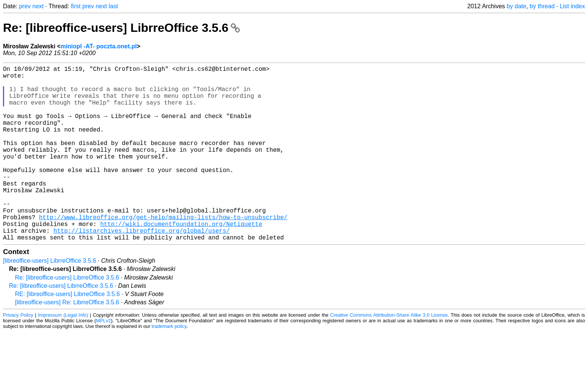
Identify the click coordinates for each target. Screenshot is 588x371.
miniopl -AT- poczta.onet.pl (98, 46)
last (113, 6)
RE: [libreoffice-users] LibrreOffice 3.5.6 (67, 333)
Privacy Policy (18, 354)
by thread (542, 6)
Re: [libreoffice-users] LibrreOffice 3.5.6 (121, 28)
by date (516, 6)
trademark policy (169, 365)
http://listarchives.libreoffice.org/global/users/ (141, 268)
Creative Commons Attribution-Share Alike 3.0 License (389, 354)
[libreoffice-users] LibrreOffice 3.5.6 (49, 300)
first (76, 6)
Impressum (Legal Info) (63, 354)
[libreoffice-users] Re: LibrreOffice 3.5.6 (67, 341)
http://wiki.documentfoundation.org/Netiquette (181, 260)
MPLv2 (103, 360)
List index (572, 6)
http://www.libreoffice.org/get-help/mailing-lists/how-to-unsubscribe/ (163, 251)
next (38, 6)
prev (25, 6)
